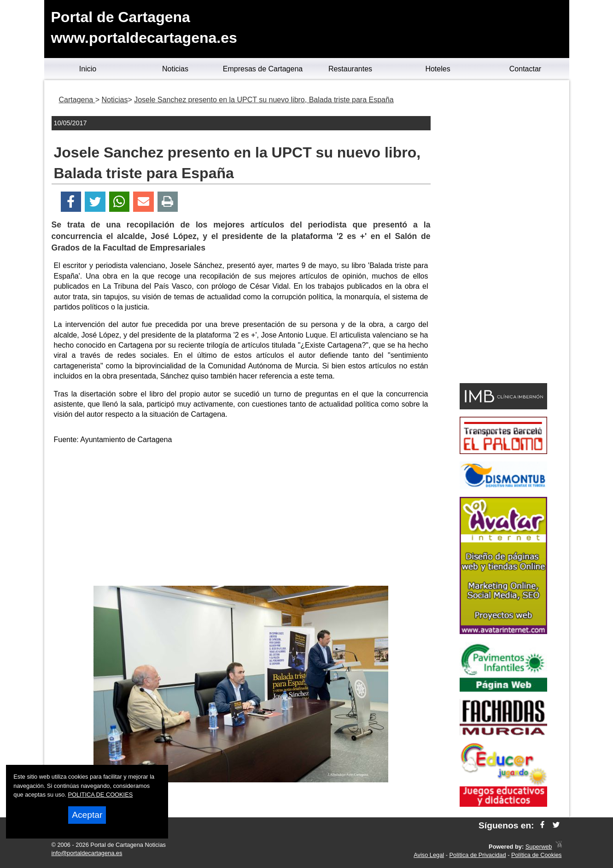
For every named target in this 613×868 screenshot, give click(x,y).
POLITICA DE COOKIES (100, 795)
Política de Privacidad (478, 855)
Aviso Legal (429, 855)
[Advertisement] (241, 517)
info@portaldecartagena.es (87, 853)
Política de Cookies (537, 855)
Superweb (539, 847)
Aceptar (87, 815)
